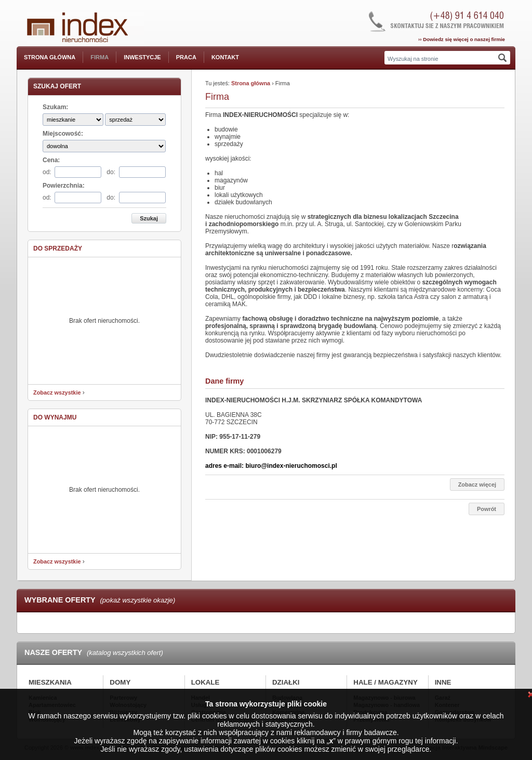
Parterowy (123, 698)
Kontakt (225, 57)
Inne (443, 682)
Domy (120, 682)
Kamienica (43, 698)
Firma (99, 57)
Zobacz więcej (477, 484)
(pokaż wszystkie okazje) (137, 600)
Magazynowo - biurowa (384, 698)
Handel (201, 698)
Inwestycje (142, 57)
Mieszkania (50, 682)
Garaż (443, 698)
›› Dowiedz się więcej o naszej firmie (462, 39)
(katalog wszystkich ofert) (125, 653)
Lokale (205, 682)
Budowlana (287, 698)
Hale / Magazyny (385, 682)
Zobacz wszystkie (57, 392)
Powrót (487, 509)
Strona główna (50, 57)
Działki (286, 682)
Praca (186, 57)
